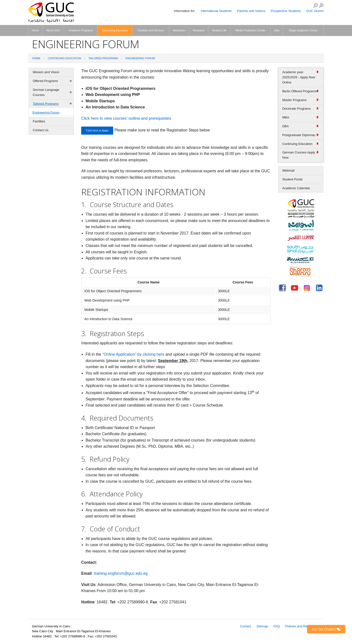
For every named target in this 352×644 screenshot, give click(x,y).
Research (199, 30)
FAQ (277, 626)
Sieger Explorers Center (303, 30)
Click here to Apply (97, 130)
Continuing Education (115, 30)
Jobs (277, 30)
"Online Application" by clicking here (133, 354)
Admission (179, 30)
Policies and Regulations (303, 626)
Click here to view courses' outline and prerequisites (126, 118)
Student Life (219, 30)
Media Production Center (251, 30)
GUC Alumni (315, 11)
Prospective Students (286, 11)
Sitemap (262, 626)
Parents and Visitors (251, 11)
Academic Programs (81, 30)
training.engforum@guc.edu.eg (121, 573)
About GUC (53, 30)
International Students (216, 11)
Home (35, 30)
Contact (246, 626)
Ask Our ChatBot (326, 629)
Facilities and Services (151, 30)
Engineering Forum (140, 58)
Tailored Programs (103, 58)
